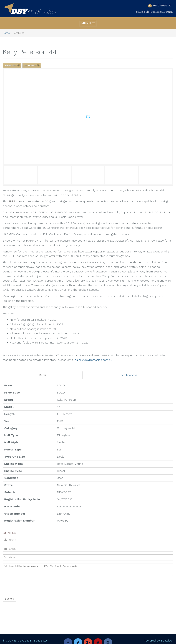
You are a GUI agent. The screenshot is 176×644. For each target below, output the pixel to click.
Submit (9, 599)
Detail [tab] (43, 375)
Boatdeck (167, 640)
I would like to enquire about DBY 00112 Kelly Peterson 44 (88, 570)
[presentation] (29, 586)
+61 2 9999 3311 (163, 5)
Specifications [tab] (128, 375)
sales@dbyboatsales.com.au (155, 12)
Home (6, 33)
